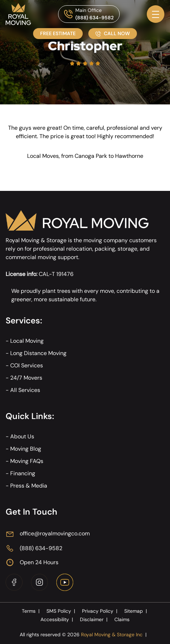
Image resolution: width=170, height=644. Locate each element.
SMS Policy (61, 611)
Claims (122, 619)
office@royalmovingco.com (55, 533)
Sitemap (136, 611)
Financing (23, 473)
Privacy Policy (100, 611)
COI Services (27, 365)
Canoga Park (91, 156)
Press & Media (29, 486)
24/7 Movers (26, 378)
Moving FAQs (27, 461)
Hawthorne (129, 156)
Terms (31, 611)
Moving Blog (26, 449)
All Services (25, 390)
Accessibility (57, 619)
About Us (22, 436)
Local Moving (27, 341)
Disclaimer (94, 619)
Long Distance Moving (38, 353)
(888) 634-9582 (95, 18)
